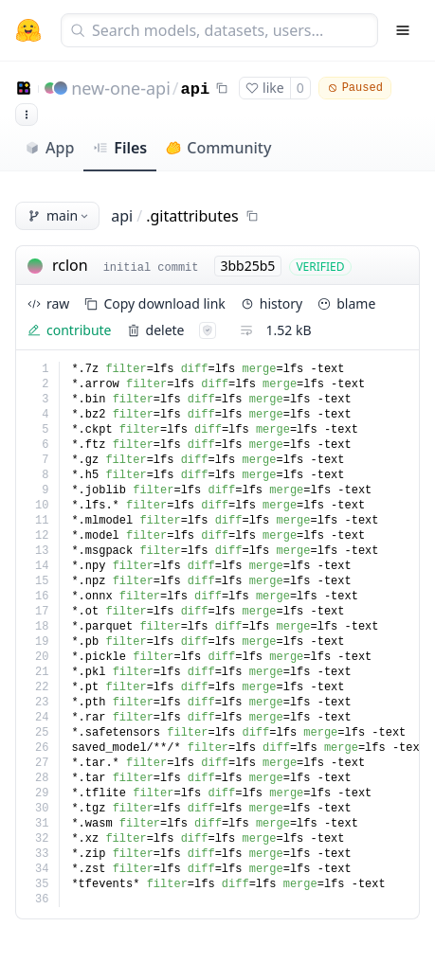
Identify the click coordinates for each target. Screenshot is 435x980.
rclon (70, 265)
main (59, 215)
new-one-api (121, 88)
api (196, 89)
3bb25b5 (248, 266)
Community (218, 148)
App (49, 148)
